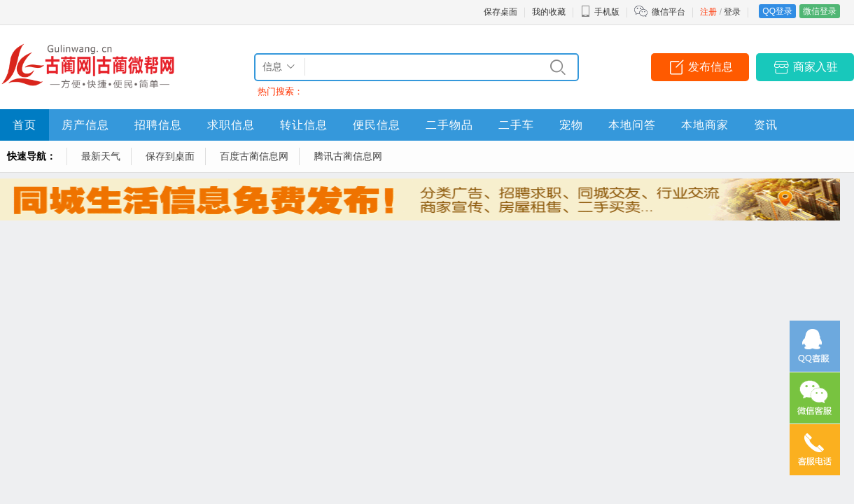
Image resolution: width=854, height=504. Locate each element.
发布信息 (710, 67)
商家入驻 (815, 67)
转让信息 (304, 125)
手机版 (600, 12)
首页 (24, 125)
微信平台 (668, 12)
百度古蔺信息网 (254, 156)
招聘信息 (158, 125)
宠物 (571, 125)
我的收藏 (549, 12)
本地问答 (632, 125)
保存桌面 (500, 12)
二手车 (516, 125)
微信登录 (820, 11)
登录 (732, 12)
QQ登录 (777, 11)
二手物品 (449, 125)
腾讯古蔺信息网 (348, 156)
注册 (708, 12)
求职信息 (231, 125)
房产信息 (85, 125)
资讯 (766, 125)
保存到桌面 (170, 156)
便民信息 (377, 125)
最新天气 (101, 156)
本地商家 (705, 125)
